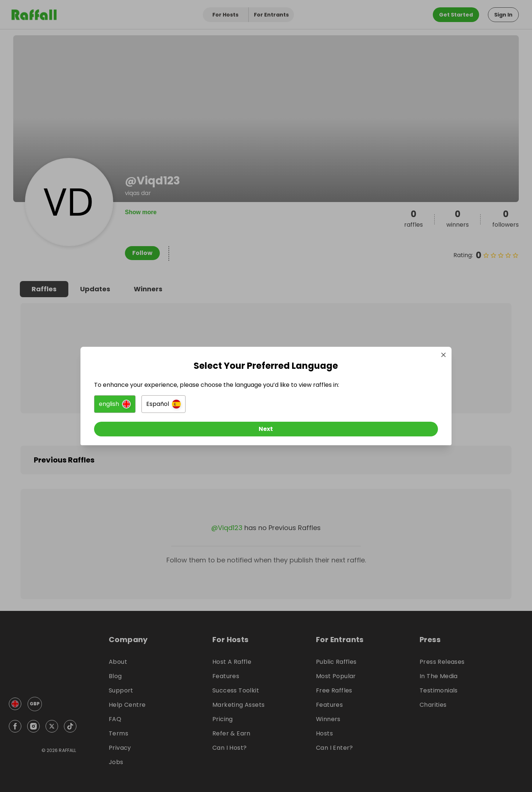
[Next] (266, 432)
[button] (184, 407)
